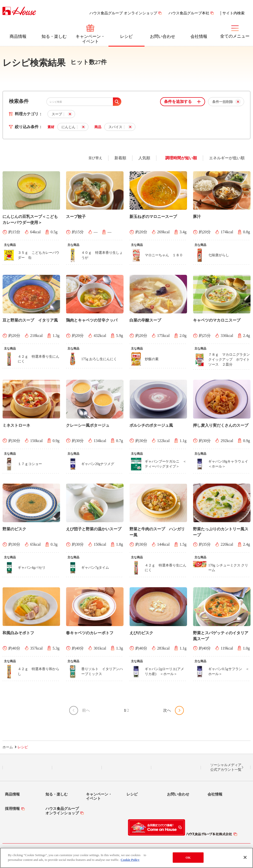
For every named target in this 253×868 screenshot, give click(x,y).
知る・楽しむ (54, 36)
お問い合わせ (163, 36)
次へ (167, 710)
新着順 (120, 158)
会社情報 (199, 36)
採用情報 (12, 809)
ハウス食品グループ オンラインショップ (123, 13)
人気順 (144, 158)
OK (188, 857)
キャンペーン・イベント (90, 39)
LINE (27, 768)
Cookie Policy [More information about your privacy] (130, 860)
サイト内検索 (233, 13)
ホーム (8, 747)
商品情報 (18, 36)
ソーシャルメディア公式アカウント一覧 (226, 767)
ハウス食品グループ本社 (189, 13)
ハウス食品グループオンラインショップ (62, 811)
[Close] (245, 857)
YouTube (176, 768)
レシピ (126, 36)
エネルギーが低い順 (227, 158)
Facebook (126, 768)
